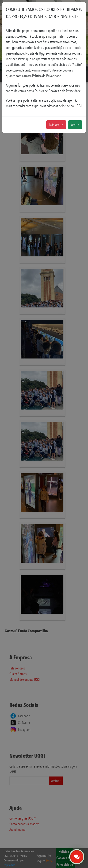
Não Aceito (56, 125)
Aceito (75, 125)
